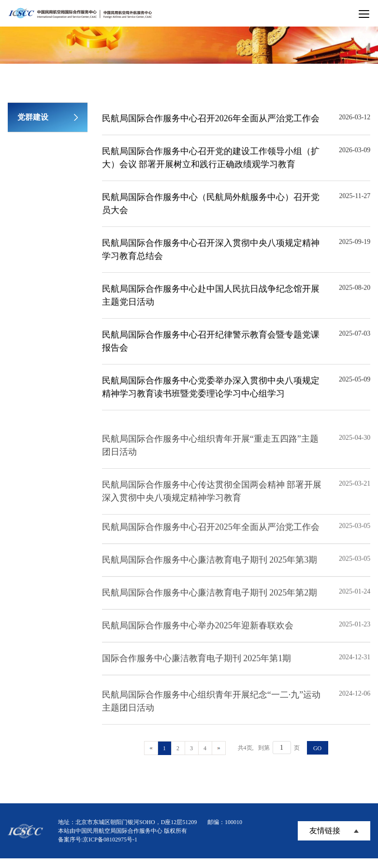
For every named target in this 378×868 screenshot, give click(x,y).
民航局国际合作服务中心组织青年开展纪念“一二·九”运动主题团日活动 (211, 711)
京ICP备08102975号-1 (110, 840)
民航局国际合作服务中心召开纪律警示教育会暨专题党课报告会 (211, 343)
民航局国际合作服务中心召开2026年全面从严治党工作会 (211, 119)
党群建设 (33, 117)
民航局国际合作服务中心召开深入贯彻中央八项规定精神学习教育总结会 (211, 251)
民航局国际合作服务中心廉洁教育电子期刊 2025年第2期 (210, 600)
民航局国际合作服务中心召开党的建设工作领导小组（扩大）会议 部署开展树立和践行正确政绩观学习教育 (211, 159)
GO (317, 748)
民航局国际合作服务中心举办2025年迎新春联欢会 (198, 632)
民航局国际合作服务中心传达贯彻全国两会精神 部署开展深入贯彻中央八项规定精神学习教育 (212, 501)
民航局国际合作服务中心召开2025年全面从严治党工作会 (211, 534)
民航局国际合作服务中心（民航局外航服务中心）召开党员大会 (211, 205)
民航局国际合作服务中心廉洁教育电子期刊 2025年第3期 (210, 567)
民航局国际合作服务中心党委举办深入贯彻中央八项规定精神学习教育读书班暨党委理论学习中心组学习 (211, 388)
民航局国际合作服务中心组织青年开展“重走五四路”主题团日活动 (210, 455)
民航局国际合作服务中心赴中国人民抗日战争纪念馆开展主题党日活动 (211, 297)
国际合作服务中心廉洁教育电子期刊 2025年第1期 (197, 665)
